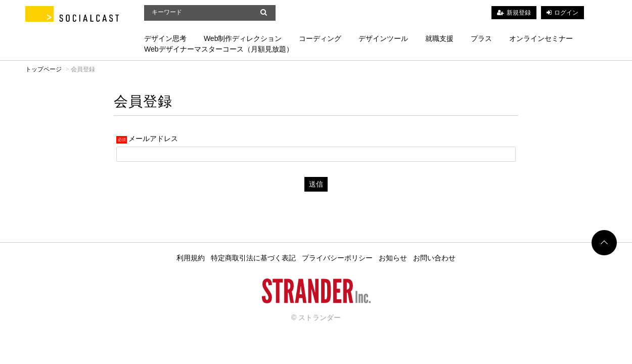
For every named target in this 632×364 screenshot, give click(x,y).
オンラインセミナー (541, 38)
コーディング (320, 38)
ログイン (566, 13)
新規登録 (519, 13)
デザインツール (383, 38)
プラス (481, 38)
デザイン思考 (165, 38)
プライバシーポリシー (337, 258)
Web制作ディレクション (243, 38)
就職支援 (439, 38)
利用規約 (191, 258)
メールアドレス (153, 138)
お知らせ (393, 258)
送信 (316, 184)
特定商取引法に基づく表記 (253, 258)
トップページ (43, 69)
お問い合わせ (434, 258)
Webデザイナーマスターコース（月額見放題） (219, 49)
